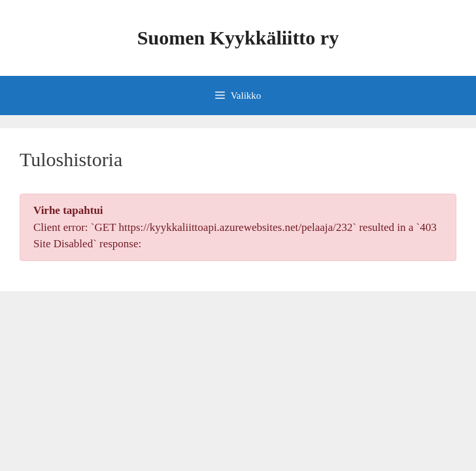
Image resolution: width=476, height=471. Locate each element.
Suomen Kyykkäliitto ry (238, 38)
